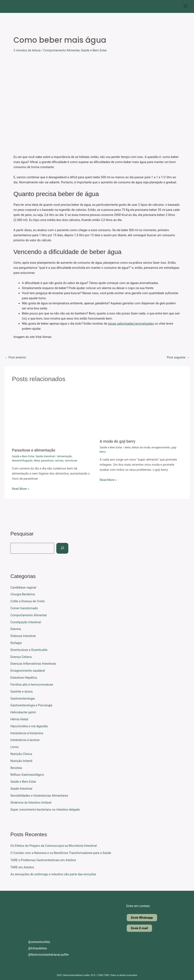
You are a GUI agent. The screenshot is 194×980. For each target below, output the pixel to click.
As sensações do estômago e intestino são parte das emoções (53, 874)
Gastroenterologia (23, 699)
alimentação (65, 456)
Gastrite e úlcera (22, 692)
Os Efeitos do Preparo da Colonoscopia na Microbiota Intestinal (54, 846)
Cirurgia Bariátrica (23, 594)
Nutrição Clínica (21, 754)
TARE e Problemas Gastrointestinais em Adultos (43, 860)
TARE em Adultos (22, 867)
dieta (37, 460)
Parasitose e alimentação (34, 450)
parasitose (47, 460)
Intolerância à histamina (27, 733)
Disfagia (16, 643)
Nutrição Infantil (21, 761)
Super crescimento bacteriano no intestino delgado (45, 810)
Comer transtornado (24, 608)
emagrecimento (161, 447)
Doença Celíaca (21, 657)
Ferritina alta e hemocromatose (32, 685)
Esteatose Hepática (24, 678)
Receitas (16, 768)
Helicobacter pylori (23, 712)
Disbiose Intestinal (23, 636)
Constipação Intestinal (26, 622)
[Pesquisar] (62, 548)
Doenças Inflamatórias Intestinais (33, 664)
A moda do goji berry (118, 441)
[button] (186, 6)
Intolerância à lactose (25, 740)
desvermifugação (22, 460)
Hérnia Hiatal (19, 719)
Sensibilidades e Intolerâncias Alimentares (39, 796)
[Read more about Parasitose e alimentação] (53, 417)
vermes (59, 460)
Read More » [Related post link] (20, 489)
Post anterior (15, 358)
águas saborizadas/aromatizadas (131, 324)
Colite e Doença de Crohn (28, 601)
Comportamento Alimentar (61, 50)
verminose (71, 460)
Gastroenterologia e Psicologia (31, 705)
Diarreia (16, 629)
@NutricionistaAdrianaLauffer (45, 955)
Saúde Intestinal (45, 456)
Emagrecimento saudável (28, 671)
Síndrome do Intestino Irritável (31, 803)
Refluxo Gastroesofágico (27, 775)
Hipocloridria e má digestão (29, 726)
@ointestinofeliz (36, 942)
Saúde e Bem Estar (94, 50)
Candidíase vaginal (23, 587)
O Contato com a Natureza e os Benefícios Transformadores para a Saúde (61, 853)
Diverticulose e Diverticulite (29, 650)
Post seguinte (178, 358)
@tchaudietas (34, 948)
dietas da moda (141, 447)
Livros (14, 747)
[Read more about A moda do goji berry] (141, 413)
